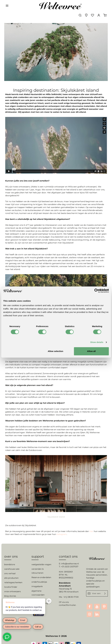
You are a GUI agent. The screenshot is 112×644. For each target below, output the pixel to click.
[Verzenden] (105, 588)
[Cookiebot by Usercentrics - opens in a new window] (96, 291)
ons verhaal (10, 568)
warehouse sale (12, 564)
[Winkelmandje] (105, 6)
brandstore (10, 559)
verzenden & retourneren (37, 566)
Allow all (91, 351)
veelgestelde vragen (41, 559)
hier (92, 523)
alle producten (11, 573)
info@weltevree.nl (70, 558)
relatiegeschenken (13, 577)
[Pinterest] (104, 601)
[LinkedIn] (97, 609)
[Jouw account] (99, 6)
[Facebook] (90, 601)
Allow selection (55, 351)
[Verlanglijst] (93, 6)
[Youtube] (97, 601)
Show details (97, 342)
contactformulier (67, 600)
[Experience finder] (86, 6)
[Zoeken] (80, 6)
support (38, 551)
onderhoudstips (39, 577)
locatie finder (11, 582)
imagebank (37, 581)
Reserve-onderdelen (41, 572)
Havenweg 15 (65, 584)
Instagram (62, 526)
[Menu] (7, 6)
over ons (11, 551)
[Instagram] (90, 609)
